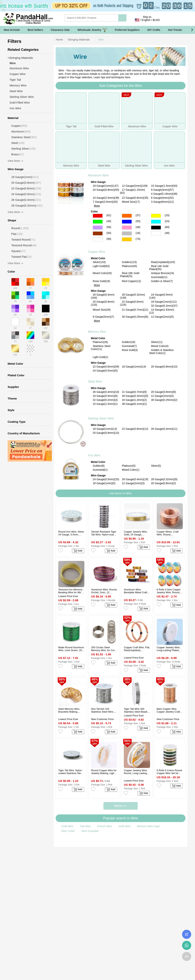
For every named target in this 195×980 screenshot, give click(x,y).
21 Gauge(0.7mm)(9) (134, 392)
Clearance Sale (60, 30)
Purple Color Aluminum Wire (98, 228)
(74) (138, 239)
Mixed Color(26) (102, 273)
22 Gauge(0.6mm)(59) (106, 367)
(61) (109, 215)
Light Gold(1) (100, 357)
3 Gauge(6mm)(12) (162, 202)
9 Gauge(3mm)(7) (103, 317)
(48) (167, 233)
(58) (109, 227)
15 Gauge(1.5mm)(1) (105, 404)
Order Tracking (187, 934)
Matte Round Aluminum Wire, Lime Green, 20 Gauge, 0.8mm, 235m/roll (71, 649)
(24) (167, 221)
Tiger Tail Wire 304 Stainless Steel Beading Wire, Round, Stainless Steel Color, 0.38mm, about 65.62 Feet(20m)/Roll (137, 710)
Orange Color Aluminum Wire (127, 216)
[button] (192, 30)
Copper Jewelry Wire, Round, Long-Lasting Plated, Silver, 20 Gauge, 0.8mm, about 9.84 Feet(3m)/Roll (136, 772)
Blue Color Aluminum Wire (127, 222)
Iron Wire (94, 455)
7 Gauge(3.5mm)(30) (105, 202)
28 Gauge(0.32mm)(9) (164, 479)
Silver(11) (157, 342)
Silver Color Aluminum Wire (98, 239)
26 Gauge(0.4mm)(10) (106, 392)
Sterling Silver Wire (101, 418)
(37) (138, 215)
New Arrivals (12, 30)
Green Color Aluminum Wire (98, 222)
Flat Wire (85, 826)
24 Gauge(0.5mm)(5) (105, 371)
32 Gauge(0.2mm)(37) (164, 306)
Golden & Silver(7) (162, 281)
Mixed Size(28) (102, 310)
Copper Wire (97, 252)
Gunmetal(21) (159, 277)
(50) (138, 221)
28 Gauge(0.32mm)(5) (135, 396)
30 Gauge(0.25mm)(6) (135, 317)
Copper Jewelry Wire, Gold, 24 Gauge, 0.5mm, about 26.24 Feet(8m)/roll (136, 533)
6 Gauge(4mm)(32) (162, 198)
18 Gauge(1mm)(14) (134, 367)
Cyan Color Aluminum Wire (156, 222)
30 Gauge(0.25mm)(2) (164, 400)
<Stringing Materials (20, 58)
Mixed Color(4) (160, 346)
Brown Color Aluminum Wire (98, 233)
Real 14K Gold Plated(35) (159, 268)
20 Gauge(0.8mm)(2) (163, 483)
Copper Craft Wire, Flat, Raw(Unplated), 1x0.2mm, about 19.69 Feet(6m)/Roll (137, 649)
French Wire (105, 826)
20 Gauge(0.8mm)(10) (164, 367)
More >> (120, 806)
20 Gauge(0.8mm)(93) (106, 190)
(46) (138, 227)
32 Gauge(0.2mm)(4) (105, 400)
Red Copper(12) (131, 281)
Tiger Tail (15, 80)
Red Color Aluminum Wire (98, 216)
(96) (109, 239)
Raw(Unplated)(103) (163, 262)
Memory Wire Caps (148, 826)
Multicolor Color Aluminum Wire (156, 233)
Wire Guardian (90, 831)
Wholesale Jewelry (92, 30)
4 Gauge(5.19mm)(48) (164, 194)
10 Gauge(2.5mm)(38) (106, 198)
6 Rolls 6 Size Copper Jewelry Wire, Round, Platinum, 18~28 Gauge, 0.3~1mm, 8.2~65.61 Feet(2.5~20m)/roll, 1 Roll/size (169, 591)
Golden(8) (99, 466)
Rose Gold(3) (130, 350)
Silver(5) (156, 466)
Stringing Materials (79, 40)
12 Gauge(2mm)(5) (162, 317)
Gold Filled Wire (20, 102)
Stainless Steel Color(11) (101, 348)
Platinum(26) (100, 342)
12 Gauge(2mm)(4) (162, 396)
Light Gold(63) (101, 266)
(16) (138, 233)
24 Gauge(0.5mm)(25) (106, 479)
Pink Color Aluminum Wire (127, 228)
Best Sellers (35, 30)
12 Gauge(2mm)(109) (135, 186)
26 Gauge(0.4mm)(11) (164, 429)
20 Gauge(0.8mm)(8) (163, 392)
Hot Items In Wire (121, 493)
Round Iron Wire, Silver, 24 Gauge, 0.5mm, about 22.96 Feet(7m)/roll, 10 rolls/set (71, 533)
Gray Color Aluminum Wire (127, 233)
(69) (167, 227)
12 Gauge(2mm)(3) (133, 483)
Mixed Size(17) (131, 202)
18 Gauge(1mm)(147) (106, 186)
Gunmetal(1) (100, 470)
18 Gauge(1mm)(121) (164, 302)
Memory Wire (97, 332)
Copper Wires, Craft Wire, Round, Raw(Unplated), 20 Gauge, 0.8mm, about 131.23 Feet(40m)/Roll (169, 533)
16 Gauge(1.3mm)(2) (134, 400)
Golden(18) (129, 342)
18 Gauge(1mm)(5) (104, 483)
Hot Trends (178, 30)
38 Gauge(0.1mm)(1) (134, 404)
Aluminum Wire (98, 175)
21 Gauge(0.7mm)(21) (135, 310)
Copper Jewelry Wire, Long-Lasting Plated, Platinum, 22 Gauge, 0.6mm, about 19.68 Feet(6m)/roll (169, 649)
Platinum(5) (129, 466)
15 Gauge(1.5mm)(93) (164, 186)
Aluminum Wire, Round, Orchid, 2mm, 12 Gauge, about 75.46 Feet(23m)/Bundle (104, 591)
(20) (167, 215)
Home (59, 40)
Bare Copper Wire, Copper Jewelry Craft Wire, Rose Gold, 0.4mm (168, 710)
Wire (101, 40)
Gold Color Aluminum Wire (127, 239)
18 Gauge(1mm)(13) (105, 429)
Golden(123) (129, 262)
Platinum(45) (129, 266)
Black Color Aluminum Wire (156, 228)
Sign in (167, 20)
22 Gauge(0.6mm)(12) (135, 429)
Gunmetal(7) (129, 346)
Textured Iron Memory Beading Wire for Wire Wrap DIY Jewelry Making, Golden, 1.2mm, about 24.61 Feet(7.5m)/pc (70, 591)
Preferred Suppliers (127, 30)
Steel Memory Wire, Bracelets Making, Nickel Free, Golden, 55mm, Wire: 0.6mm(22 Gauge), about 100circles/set (71, 710)
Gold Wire (124, 826)
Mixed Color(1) (131, 470)
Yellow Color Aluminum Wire (156, 216)
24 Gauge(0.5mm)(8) (105, 396)
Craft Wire (67, 826)
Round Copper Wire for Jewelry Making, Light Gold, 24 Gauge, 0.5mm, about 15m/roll (104, 772)
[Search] (107, 18)
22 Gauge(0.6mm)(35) (135, 198)
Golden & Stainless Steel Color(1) (161, 352)
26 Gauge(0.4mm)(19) (135, 479)
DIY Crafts (154, 30)
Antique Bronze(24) (163, 273)
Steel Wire (95, 382)
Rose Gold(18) (101, 281)
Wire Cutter (68, 831)
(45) (109, 221)
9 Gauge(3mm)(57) (162, 190)
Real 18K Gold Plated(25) (130, 275)
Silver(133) (99, 262)
